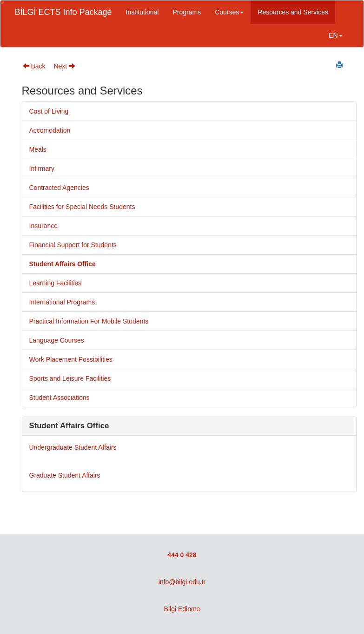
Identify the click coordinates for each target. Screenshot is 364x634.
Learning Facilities (56, 283)
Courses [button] (229, 12)
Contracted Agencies (59, 188)
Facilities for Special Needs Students (82, 207)
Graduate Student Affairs (65, 475)
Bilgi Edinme (182, 609)
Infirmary (42, 169)
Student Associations (60, 398)
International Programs (62, 302)
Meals (38, 149)
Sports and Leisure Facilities (70, 378)
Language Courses (57, 340)
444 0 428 (182, 555)
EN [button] (335, 35)
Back (34, 66)
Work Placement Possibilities (71, 359)
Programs (187, 12)
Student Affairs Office (63, 264)
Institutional (142, 12)
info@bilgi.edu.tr (182, 582)
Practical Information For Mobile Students (89, 321)
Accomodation (50, 130)
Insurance (43, 226)
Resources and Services (293, 12)
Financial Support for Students (73, 245)
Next (64, 66)
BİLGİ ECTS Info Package (63, 12)
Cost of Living (49, 111)
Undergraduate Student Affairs (73, 447)
